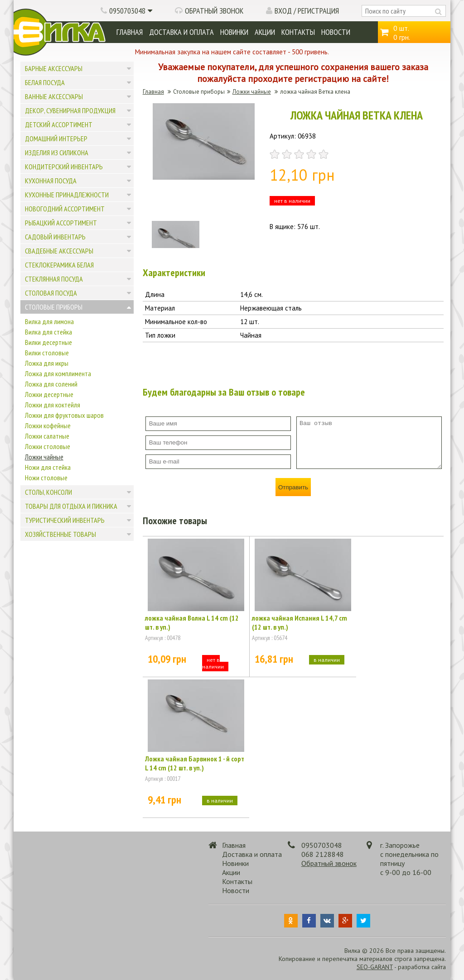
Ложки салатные (47, 436)
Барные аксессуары (54, 68)
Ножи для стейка (48, 467)
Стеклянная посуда (54, 279)
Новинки (234, 32)
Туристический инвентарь (65, 520)
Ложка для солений (51, 384)
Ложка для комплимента (58, 373)
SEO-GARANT (375, 967)
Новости (336, 32)
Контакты (298, 32)
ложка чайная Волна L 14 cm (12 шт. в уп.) (192, 622)
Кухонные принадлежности (67, 195)
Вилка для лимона (49, 321)
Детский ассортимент (59, 124)
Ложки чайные (44, 457)
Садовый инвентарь (55, 237)
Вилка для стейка (48, 332)
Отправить (293, 487)
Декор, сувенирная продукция (70, 110)
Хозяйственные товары (60, 534)
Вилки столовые (47, 353)
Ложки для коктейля (53, 405)
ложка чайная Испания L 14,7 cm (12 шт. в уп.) (300, 622)
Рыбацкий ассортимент (61, 223)
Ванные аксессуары (54, 96)
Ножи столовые (46, 478)
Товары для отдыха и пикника (71, 506)
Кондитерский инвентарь (64, 167)
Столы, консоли (48, 492)
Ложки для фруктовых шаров (64, 415)
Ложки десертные (49, 394)
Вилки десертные (48, 342)
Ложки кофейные (48, 425)
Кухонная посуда (51, 181)
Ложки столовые (48, 446)
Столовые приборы (54, 307)
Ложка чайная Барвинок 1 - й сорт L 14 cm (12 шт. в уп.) (195, 763)
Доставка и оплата (181, 32)
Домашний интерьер (56, 139)
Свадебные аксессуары (59, 251)
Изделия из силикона (57, 153)
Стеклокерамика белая (59, 265)
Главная (130, 32)
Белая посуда (45, 82)
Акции (265, 32)
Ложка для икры (47, 363)
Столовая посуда (51, 293)
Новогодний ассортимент (65, 209)
